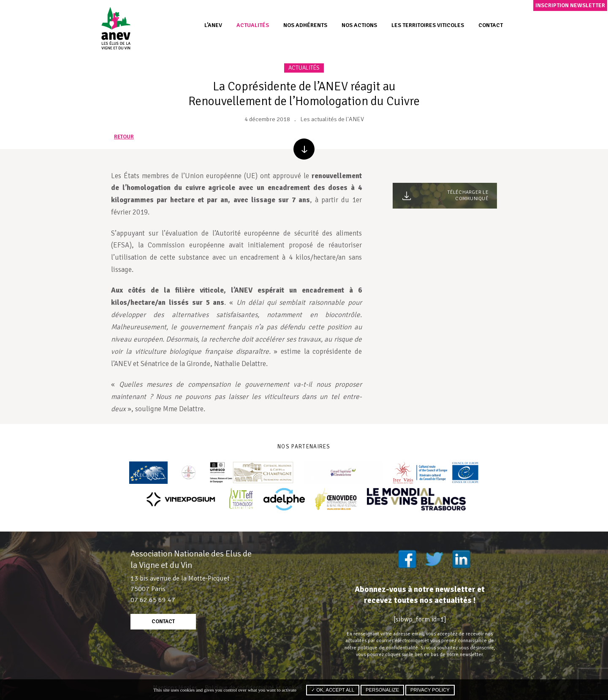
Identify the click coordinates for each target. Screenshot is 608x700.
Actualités (253, 25)
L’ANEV (213, 25)
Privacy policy (430, 690)
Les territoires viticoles (428, 25)
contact (163, 621)
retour (124, 137)
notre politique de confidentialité (381, 648)
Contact (491, 25)
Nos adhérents (305, 25)
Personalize (382, 690)
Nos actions (359, 25)
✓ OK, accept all (333, 690)
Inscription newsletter (570, 5)
